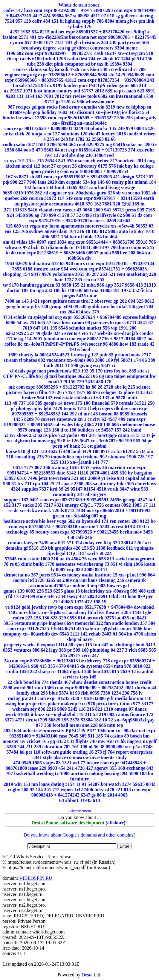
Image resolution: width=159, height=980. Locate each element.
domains (125, 835)
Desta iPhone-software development (68, 823)
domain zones (79, 5)
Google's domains (79, 835)
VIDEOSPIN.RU (36, 878)
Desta (87, 975)
